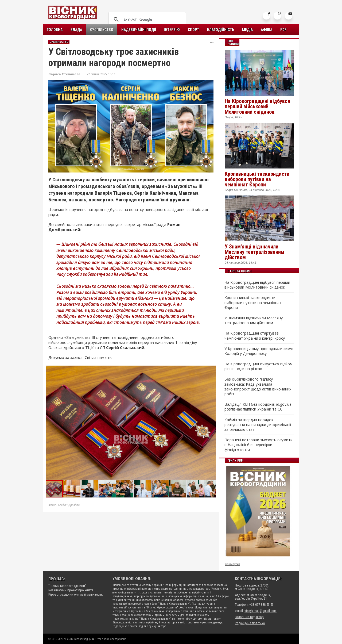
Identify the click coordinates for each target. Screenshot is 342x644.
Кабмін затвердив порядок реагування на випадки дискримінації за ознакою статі (258, 425)
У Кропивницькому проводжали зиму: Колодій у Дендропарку (259, 351)
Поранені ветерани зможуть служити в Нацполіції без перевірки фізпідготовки (259, 445)
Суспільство (102, 30)
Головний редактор (249, 617)
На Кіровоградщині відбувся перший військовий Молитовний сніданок (257, 106)
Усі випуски (232, 564)
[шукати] (146, 20)
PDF (283, 30)
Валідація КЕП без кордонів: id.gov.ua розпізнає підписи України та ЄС (258, 407)
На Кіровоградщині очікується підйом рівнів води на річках (259, 366)
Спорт (193, 30)
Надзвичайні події (139, 30)
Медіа (247, 30)
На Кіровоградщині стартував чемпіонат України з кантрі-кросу (255, 336)
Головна (55, 30)
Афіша (267, 30)
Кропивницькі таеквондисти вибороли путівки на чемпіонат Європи (257, 179)
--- (212, 42)
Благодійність (221, 30)
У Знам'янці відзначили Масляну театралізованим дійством (254, 252)
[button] (212, 370)
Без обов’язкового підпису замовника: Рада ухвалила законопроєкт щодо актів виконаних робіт (258, 387)
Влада (76, 30)
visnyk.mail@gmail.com (261, 611)
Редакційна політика (250, 623)
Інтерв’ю (172, 30)
